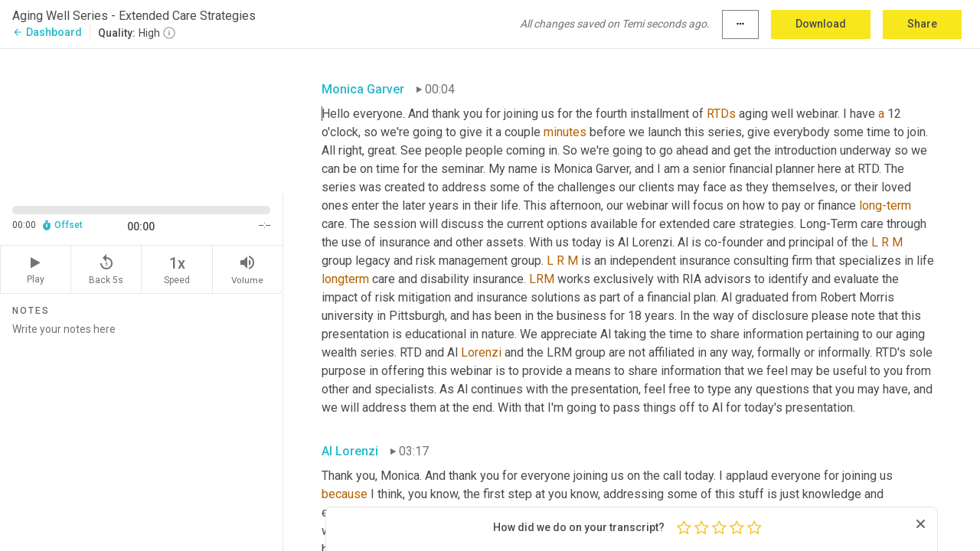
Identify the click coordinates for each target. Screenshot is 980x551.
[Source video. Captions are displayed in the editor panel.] (142, 120)
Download (821, 24)
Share (922, 24)
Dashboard (47, 32)
